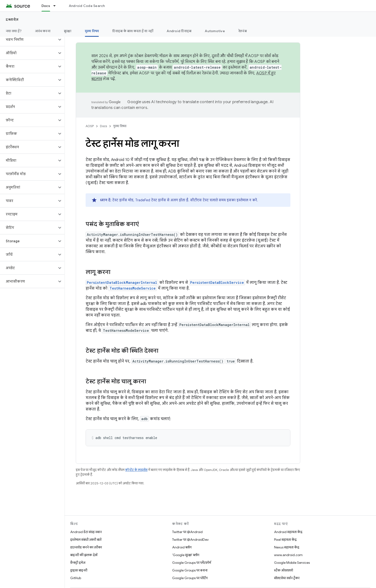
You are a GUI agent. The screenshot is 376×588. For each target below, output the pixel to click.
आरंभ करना (43, 31)
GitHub (76, 578)
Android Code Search (87, 6)
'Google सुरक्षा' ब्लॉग (186, 555)
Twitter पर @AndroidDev (190, 540)
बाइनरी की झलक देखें (84, 555)
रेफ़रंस (243, 31)
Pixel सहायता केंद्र (285, 540)
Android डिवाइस (179, 31)
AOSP (90, 126)
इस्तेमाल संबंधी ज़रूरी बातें (86, 540)
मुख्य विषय (120, 126)
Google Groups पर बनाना (190, 570)
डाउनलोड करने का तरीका (86, 547)
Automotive (215, 31)
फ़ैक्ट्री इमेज (78, 563)
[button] (28, 40)
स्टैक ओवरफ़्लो (284, 570)
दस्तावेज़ (12, 19)
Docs (103, 126)
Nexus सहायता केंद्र (287, 547)
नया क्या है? (14, 31)
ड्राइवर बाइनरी (79, 570)
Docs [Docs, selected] (46, 6)
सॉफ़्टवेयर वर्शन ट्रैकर (287, 578)
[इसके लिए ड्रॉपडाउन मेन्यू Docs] (57, 6)
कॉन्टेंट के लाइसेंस (136, 470)
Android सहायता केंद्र (288, 532)
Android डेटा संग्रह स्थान (86, 532)
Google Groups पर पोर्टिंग (190, 578)
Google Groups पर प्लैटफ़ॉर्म (192, 563)
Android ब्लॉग (182, 547)
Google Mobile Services (292, 563)
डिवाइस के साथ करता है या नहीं (133, 31)
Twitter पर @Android (187, 532)
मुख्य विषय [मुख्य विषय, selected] (92, 31)
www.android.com (288, 555)
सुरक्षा (68, 31)
